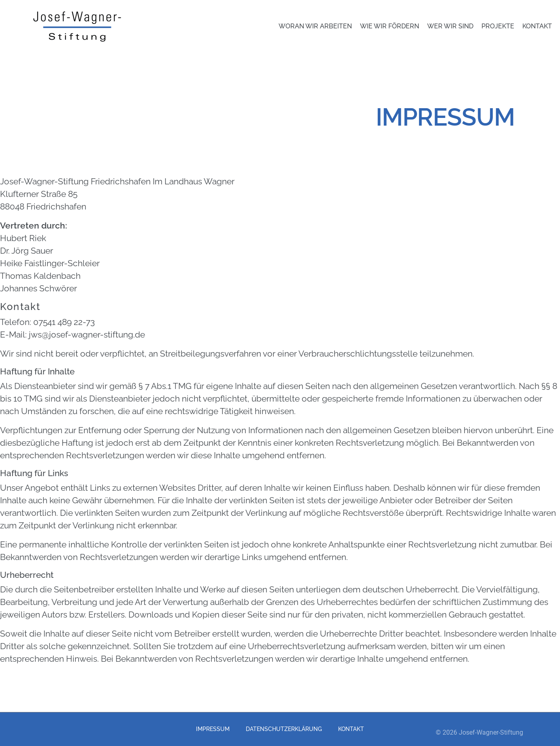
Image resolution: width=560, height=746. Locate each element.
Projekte (498, 26)
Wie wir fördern (390, 26)
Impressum (213, 729)
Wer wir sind (450, 26)
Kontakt (537, 26)
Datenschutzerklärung (284, 729)
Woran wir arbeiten (315, 26)
